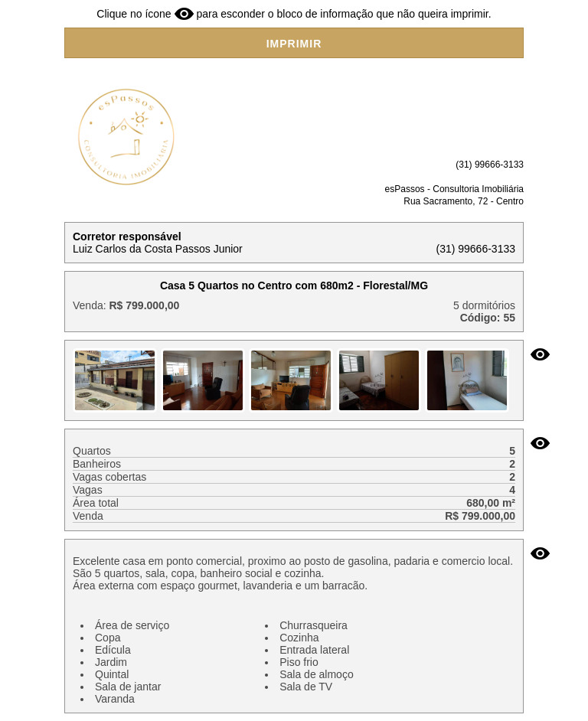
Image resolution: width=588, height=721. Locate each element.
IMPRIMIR (294, 44)
